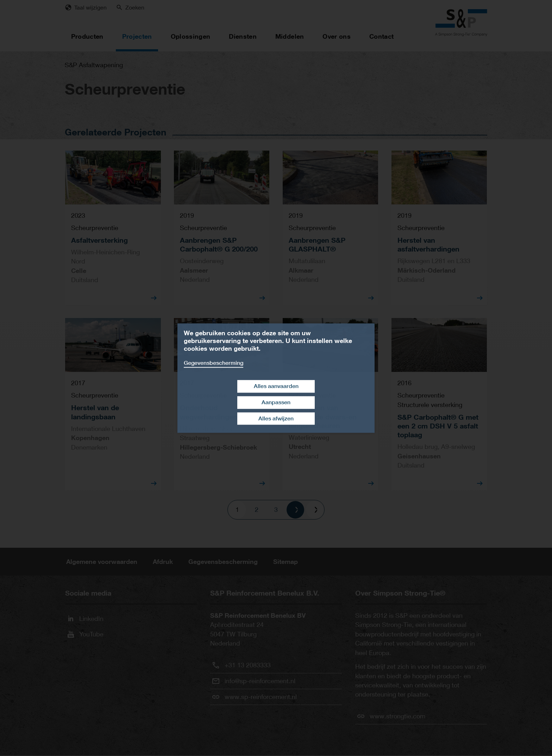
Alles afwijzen (276, 418)
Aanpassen (276, 402)
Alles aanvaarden (276, 386)
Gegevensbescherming (214, 363)
